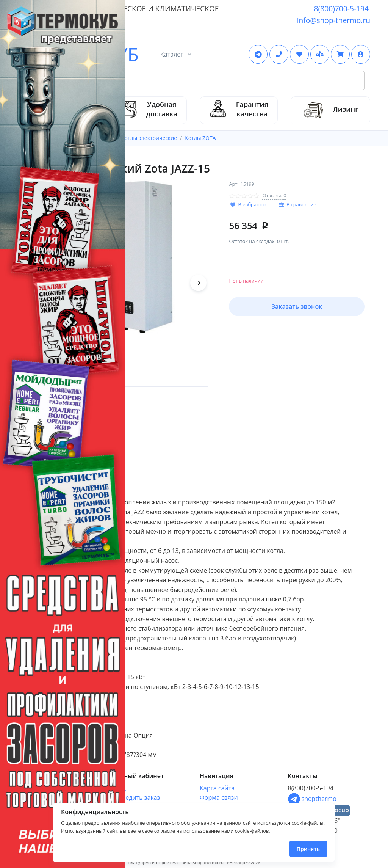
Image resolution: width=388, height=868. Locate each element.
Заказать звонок (297, 306)
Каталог (172, 54)
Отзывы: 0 (274, 195)
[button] (361, 54)
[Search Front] (203, 81)
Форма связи (219, 797)
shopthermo (312, 799)
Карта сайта (217, 788)
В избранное (253, 204)
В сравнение (301, 204)
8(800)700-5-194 (341, 9)
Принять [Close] (308, 849)
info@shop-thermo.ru (334, 20)
